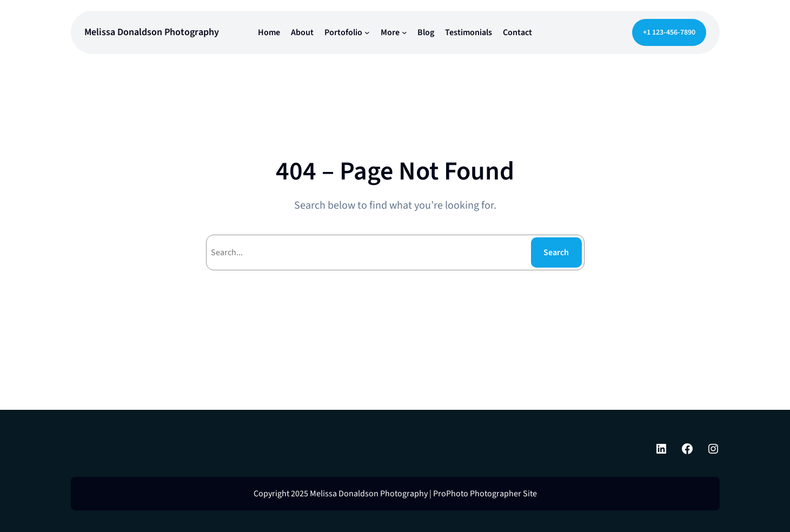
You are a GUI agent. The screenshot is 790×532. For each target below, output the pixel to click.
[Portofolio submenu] (367, 32)
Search (556, 252)
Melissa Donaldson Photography (152, 32)
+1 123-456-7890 (669, 32)
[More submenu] (404, 32)
